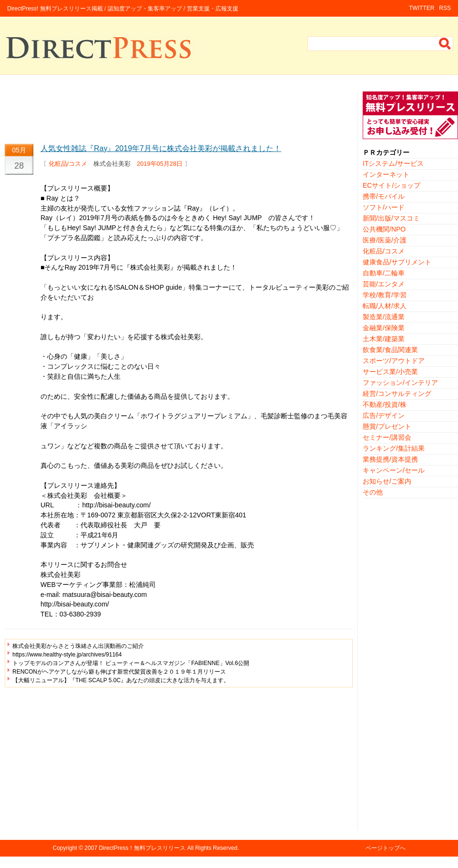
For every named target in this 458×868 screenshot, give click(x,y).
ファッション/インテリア (400, 383)
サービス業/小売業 (390, 372)
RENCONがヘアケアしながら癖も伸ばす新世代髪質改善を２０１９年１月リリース (119, 672)
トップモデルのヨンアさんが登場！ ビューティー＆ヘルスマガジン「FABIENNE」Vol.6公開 (131, 663)
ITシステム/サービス (393, 163)
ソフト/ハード (384, 207)
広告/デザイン (384, 415)
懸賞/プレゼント (387, 426)
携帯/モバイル (384, 196)
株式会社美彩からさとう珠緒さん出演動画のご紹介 (78, 646)
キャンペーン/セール (394, 470)
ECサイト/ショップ (392, 185)
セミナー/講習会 (387, 437)
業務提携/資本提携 (390, 459)
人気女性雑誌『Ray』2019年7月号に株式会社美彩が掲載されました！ (161, 148)
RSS (445, 8)
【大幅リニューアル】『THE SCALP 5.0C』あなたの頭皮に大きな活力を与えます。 (121, 680)
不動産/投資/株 (385, 404)
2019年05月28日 (160, 164)
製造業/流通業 (384, 317)
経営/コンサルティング (397, 394)
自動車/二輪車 (384, 273)
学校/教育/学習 (385, 295)
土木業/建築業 (384, 339)
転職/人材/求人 (385, 306)
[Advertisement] (179, 113)
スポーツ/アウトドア (394, 361)
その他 (373, 492)
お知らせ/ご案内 (387, 481)
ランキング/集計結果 (394, 448)
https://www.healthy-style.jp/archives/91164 (67, 655)
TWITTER (422, 8)
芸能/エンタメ (384, 284)
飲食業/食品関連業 (390, 350)
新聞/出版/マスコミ (391, 218)
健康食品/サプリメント (397, 262)
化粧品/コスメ (68, 164)
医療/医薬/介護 (385, 240)
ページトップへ (386, 848)
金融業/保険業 (384, 328)
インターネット (386, 174)
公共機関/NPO (384, 229)
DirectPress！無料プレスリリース (142, 848)
